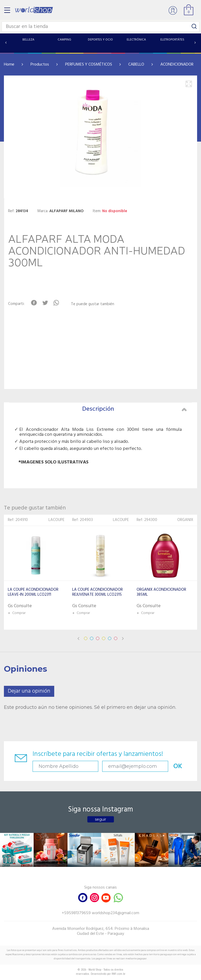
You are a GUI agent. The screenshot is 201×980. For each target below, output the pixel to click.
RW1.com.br (118, 974)
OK (178, 766)
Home (9, 65)
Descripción (135, 409)
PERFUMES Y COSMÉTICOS (89, 65)
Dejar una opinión (29, 691)
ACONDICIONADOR (177, 65)
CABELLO (136, 65)
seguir (100, 819)
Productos (40, 65)
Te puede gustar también (93, 304)
